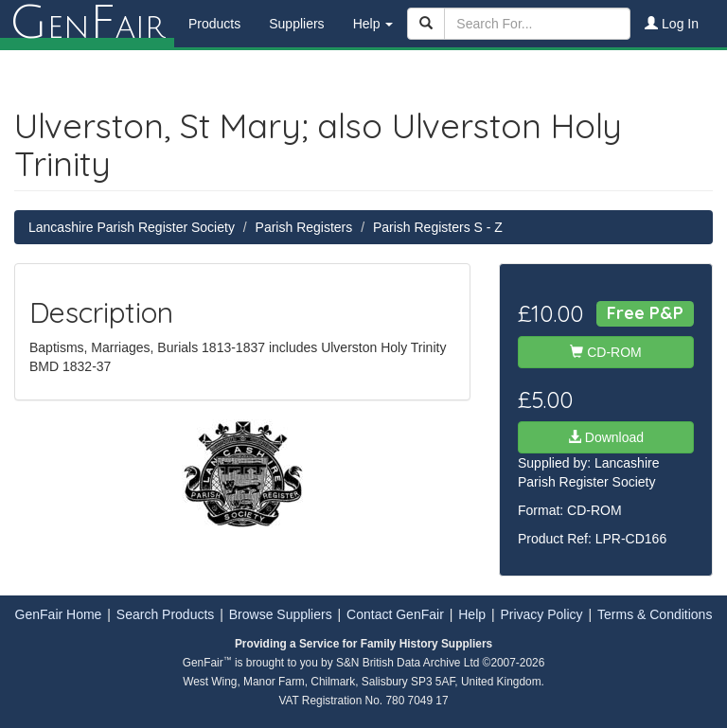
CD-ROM (605, 352)
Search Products (166, 614)
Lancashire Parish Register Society (132, 227)
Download (606, 437)
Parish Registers (304, 227)
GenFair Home (59, 614)
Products (214, 24)
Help (472, 614)
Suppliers (296, 24)
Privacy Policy (541, 614)
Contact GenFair (395, 614)
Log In (672, 24)
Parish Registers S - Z (438, 227)
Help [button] (373, 24)
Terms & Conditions (655, 614)
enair (87, 24)
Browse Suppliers (281, 614)
